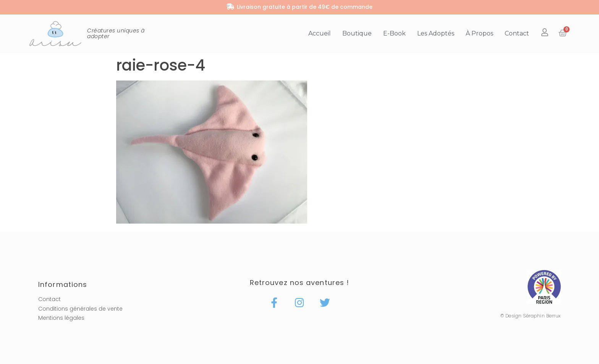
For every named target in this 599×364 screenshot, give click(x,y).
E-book (394, 33)
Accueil (320, 33)
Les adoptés (436, 33)
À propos (479, 33)
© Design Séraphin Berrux (531, 316)
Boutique (357, 33)
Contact (517, 33)
